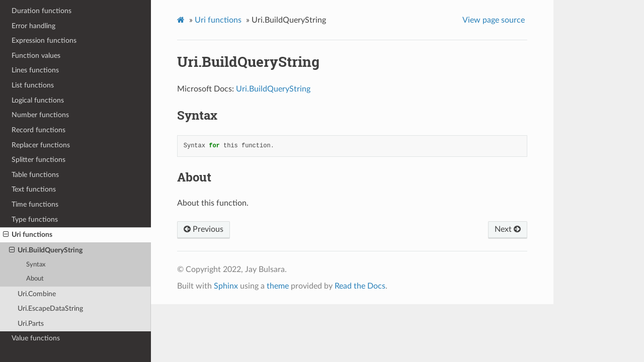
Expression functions (44, 40)
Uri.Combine (37, 294)
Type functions (35, 219)
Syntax (36, 265)
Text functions (34, 189)
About (35, 279)
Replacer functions (41, 145)
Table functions (35, 175)
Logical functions (38, 100)
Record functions (38, 130)
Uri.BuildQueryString (46, 250)
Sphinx (226, 286)
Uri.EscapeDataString (50, 308)
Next (508, 229)
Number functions (40, 115)
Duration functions (42, 11)
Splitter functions (38, 160)
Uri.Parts (31, 324)
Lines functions (35, 70)
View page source (494, 20)
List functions (33, 85)
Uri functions (28, 235)
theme (278, 286)
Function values (36, 56)
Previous (204, 229)
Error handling (33, 26)
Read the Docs (360, 286)
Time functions (35, 204)
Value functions (36, 338)
